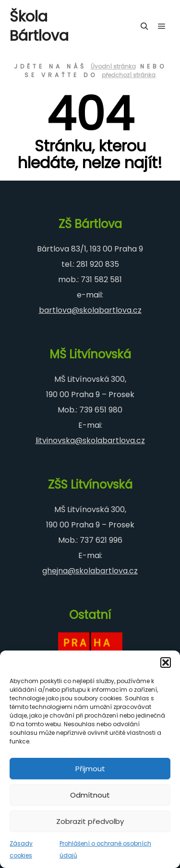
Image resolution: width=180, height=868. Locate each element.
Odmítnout (90, 795)
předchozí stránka (129, 75)
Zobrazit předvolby (90, 821)
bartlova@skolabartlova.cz (90, 310)
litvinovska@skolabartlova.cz (90, 440)
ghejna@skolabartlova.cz (90, 571)
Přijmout (90, 769)
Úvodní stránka (113, 66)
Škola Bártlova (39, 26)
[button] (166, 662)
